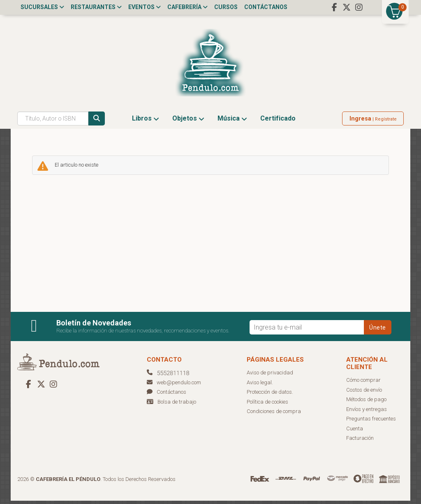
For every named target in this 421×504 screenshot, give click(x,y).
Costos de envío (364, 393)
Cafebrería (187, 7)
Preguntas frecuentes (371, 422)
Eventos (145, 7)
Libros (146, 122)
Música (232, 122)
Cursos (226, 7)
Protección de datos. (270, 396)
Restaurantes (96, 7)
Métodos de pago (366, 403)
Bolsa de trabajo (177, 405)
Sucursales (42, 7)
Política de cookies (267, 405)
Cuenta (355, 432)
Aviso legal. (260, 386)
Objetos (188, 122)
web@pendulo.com (174, 386)
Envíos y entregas (367, 412)
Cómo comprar (363, 384)
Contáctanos (266, 7)
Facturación (360, 442)
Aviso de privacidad (270, 376)
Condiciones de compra (274, 415)
